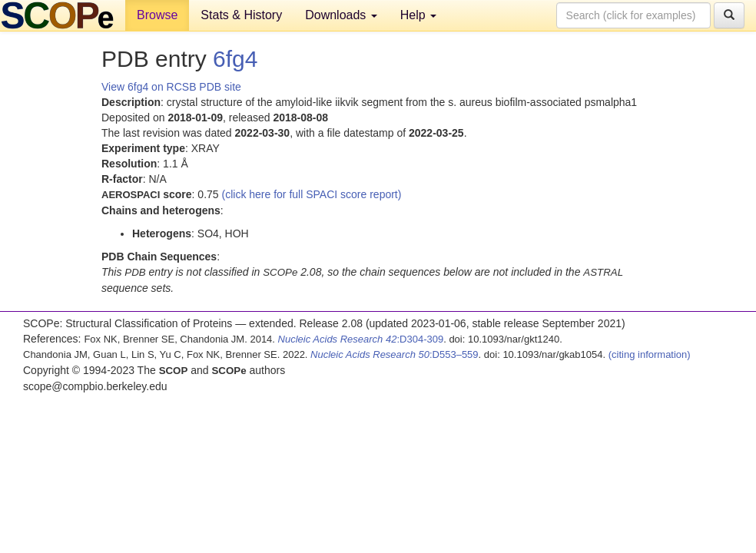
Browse (157, 15)
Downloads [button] (341, 15)
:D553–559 (395, 354)
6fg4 (235, 59)
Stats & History (241, 15)
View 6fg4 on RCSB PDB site (171, 87)
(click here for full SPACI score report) (312, 194)
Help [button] (418, 15)
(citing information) (650, 354)
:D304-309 (361, 339)
